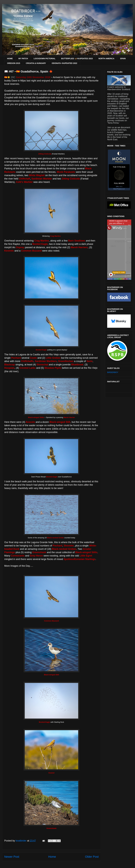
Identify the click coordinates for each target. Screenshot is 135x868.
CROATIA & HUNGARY (36, 63)
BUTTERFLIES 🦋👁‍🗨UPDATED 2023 (77, 59)
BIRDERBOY (113, 372)
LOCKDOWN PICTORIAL (45, 59)
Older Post (92, 857)
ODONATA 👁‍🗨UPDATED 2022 (64, 63)
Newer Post (12, 857)
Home (52, 857)
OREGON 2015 (14, 63)
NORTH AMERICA (106, 59)
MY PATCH (23, 59)
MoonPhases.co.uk (119, 189)
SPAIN (123, 59)
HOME (10, 59)
